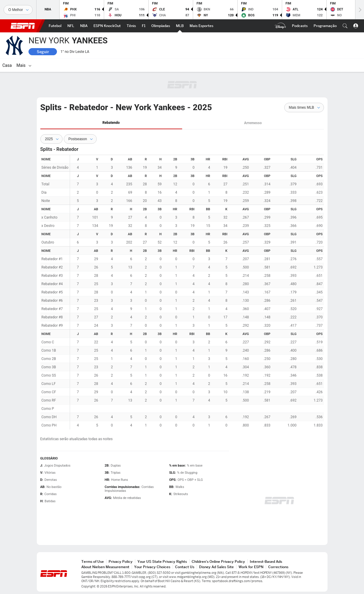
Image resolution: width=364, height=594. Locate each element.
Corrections (278, 567)
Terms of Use (93, 561)
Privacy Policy (121, 561)
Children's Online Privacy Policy (218, 561)
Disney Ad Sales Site (216, 567)
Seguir (43, 52)
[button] (345, 26)
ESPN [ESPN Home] (23, 26)
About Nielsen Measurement (105, 567)
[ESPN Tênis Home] (131, 26)
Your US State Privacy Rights (162, 561)
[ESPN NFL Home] (71, 26)
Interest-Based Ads (266, 561)
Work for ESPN (251, 567)
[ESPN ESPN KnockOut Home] (107, 26)
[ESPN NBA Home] (84, 26)
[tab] (111, 123)
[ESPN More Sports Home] (201, 26)
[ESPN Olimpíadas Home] (161, 26)
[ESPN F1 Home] (144, 26)
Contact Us (185, 567)
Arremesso (253, 123)
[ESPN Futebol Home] (55, 26)
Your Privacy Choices (152, 567)
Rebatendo (111, 123)
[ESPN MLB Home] (180, 26)
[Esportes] (18, 10)
